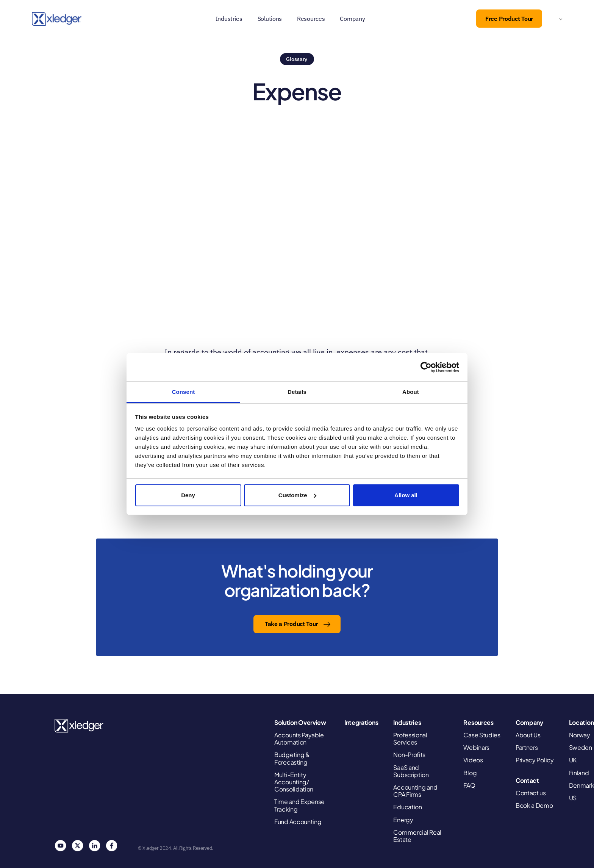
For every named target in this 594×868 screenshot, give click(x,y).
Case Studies (482, 735)
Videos (473, 760)
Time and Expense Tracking (299, 805)
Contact (527, 780)
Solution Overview (300, 722)
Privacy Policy (535, 760)
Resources (311, 19)
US (573, 798)
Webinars (476, 747)
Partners (527, 747)
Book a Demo (534, 805)
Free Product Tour (509, 19)
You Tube (60, 846)
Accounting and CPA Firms (415, 791)
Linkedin (94, 846)
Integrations (361, 722)
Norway (580, 735)
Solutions (270, 19)
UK (573, 760)
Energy (403, 820)
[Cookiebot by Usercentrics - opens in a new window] (426, 367)
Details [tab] (297, 392)
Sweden (581, 747)
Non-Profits (409, 755)
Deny (188, 495)
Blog (470, 773)
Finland (579, 773)
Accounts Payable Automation (299, 738)
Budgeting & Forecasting (292, 758)
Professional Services (410, 738)
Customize (297, 495)
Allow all (406, 495)
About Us (528, 735)
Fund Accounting (298, 822)
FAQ (469, 785)
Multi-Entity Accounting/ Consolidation (294, 782)
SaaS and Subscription (411, 771)
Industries (229, 19)
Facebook (111, 846)
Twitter (77, 846)
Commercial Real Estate (417, 836)
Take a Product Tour (291, 624)
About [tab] (411, 392)
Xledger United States (79, 726)
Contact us (531, 793)
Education (407, 807)
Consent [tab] (184, 392)
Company (352, 19)
